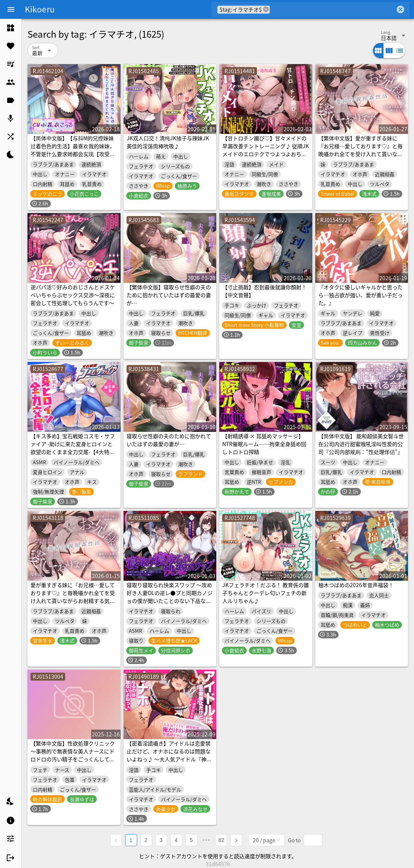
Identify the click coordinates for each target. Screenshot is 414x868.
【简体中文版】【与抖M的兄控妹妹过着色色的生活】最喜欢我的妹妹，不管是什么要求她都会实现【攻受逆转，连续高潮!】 (73, 150)
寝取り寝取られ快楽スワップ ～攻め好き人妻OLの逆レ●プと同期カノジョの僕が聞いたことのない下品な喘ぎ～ (170, 597)
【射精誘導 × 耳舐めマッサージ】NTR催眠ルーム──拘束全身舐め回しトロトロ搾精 (264, 444)
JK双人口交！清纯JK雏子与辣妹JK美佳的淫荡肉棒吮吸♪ (168, 142)
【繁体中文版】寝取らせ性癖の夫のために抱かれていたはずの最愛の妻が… (169, 295)
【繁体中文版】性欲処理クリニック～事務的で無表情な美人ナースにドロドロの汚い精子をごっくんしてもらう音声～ (73, 755)
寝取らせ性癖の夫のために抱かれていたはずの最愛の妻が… (169, 440)
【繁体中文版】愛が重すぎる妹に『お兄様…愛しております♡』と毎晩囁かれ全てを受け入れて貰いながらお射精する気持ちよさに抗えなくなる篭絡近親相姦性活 (361, 154)
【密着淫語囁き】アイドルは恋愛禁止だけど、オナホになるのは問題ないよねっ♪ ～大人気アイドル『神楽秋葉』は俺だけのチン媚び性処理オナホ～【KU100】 (169, 759)
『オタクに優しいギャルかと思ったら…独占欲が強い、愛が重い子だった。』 (361, 295)
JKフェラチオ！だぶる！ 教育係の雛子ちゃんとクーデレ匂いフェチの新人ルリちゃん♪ (266, 593)
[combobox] (332, 9)
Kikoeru (40, 9)
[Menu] (11, 9)
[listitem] (11, 28)
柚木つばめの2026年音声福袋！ (356, 585)
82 (222, 840)
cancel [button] (266, 9)
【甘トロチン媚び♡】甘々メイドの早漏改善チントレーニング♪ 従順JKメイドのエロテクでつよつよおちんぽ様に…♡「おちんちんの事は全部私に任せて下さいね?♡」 (266, 154)
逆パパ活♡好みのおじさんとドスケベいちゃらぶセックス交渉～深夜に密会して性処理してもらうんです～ (73, 295)
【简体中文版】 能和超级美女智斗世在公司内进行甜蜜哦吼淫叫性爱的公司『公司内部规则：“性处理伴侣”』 (361, 444)
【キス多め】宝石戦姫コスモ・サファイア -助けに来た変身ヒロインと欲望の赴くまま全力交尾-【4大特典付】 (73, 448)
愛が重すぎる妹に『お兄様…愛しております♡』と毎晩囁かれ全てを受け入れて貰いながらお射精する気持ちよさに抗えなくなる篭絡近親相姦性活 (73, 601)
